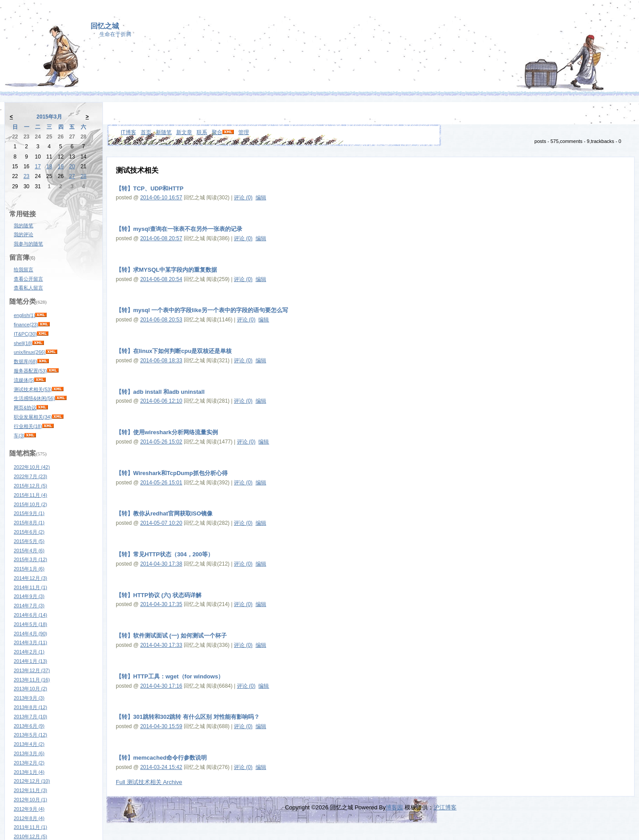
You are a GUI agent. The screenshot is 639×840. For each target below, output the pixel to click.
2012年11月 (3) (30, 790)
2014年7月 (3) (29, 606)
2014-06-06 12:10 (161, 401)
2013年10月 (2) (30, 689)
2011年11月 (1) (30, 827)
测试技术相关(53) (33, 389)
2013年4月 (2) (29, 744)
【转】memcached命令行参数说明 (161, 758)
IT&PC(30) (25, 334)
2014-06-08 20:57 (161, 238)
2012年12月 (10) (32, 781)
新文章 (184, 132)
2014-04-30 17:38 (161, 564)
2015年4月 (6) (29, 551)
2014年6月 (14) (30, 615)
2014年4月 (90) (30, 634)
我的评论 (24, 234)
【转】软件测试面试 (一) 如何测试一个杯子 (171, 636)
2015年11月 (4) (30, 495)
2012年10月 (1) (30, 800)
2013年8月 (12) (30, 707)
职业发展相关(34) (33, 417)
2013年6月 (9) (29, 726)
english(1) (24, 315)
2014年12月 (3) (30, 578)
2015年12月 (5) (30, 486)
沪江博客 (445, 807)
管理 (244, 132)
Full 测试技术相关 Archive (149, 782)
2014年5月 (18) (30, 624)
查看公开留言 (28, 279)
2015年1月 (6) (29, 569)
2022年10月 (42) (32, 467)
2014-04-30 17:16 (161, 686)
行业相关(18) (28, 426)
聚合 (217, 132)
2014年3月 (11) (30, 642)
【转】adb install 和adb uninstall (160, 392)
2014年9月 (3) (29, 596)
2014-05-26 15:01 (161, 483)
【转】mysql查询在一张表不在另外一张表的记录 (179, 229)
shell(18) (23, 343)
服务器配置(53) (30, 371)
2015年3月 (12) (30, 559)
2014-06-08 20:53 (161, 320)
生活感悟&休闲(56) (34, 398)
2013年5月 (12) (30, 735)
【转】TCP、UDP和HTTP (150, 188)
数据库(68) (26, 361)
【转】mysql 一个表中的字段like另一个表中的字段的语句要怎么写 (202, 310)
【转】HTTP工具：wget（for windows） (170, 676)
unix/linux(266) (30, 352)
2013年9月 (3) (29, 698)
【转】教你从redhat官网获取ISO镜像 (164, 513)
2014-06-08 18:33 (161, 361)
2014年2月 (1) (29, 652)
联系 (202, 132)
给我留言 (24, 269)
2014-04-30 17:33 (161, 645)
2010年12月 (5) (30, 836)
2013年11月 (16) (32, 680)
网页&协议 (25, 408)
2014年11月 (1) (30, 587)
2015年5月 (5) (29, 541)
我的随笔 (24, 226)
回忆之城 (105, 26)
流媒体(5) (24, 380)
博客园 (394, 807)
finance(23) (26, 325)
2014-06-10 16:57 (161, 198)
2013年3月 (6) (29, 753)
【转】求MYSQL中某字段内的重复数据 (166, 270)
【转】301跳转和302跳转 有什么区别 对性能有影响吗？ (188, 717)
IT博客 (128, 132)
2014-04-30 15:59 (161, 726)
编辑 (261, 198)
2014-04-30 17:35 (161, 604)
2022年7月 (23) (30, 476)
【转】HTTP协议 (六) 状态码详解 (159, 595)
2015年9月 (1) (29, 513)
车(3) (19, 436)
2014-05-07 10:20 (161, 523)
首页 (146, 132)
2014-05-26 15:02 (161, 442)
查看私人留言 (28, 288)
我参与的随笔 (28, 244)
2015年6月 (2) (29, 532)
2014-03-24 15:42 (161, 767)
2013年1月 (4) (29, 772)
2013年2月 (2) (29, 763)
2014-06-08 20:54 (161, 279)
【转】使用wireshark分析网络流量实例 (167, 432)
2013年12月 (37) (32, 670)
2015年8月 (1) (29, 523)
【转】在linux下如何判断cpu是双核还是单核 (174, 351)
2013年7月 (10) (30, 717)
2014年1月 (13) (30, 661)
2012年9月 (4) (29, 809)
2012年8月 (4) (29, 818)
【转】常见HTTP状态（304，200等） (165, 554)
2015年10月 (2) (30, 504)
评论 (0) (243, 198)
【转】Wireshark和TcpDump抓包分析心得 (172, 473)
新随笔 (164, 132)
